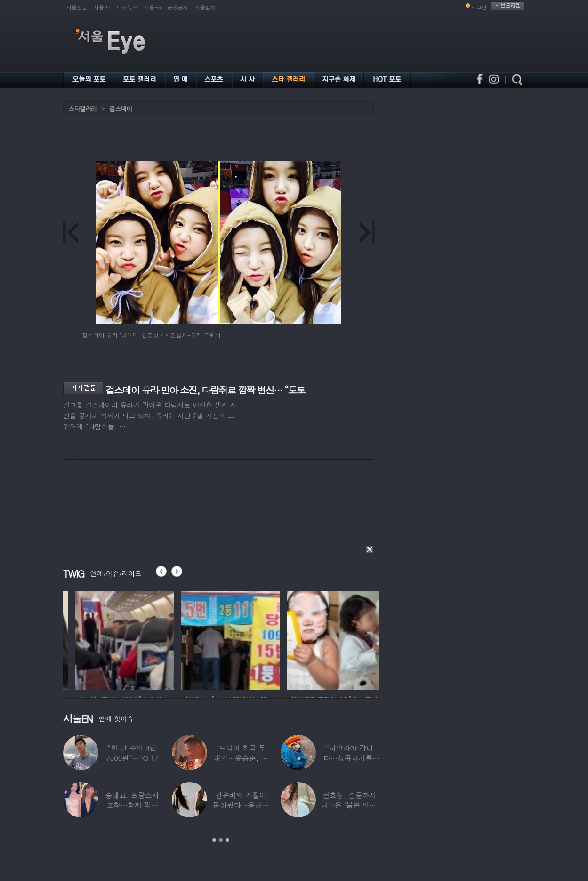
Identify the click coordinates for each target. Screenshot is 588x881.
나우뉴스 (127, 7)
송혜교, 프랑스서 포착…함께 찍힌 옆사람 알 (132, 805)
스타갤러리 (82, 109)
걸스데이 (121, 109)
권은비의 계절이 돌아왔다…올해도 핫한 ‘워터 (241, 805)
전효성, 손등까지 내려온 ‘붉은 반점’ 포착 (349, 805)
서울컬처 (205, 7)
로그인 (479, 7)
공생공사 (178, 7)
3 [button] (227, 840)
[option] (113, 639)
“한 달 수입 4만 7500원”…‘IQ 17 (132, 753)
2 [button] (221, 840)
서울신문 (77, 7)
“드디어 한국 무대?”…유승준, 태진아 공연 (241, 758)
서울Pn (102, 7)
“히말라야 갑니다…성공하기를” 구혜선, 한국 (350, 758)
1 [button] (214, 840)
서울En (152, 7)
